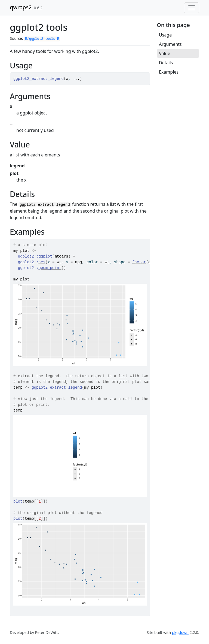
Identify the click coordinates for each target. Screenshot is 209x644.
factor (139, 262)
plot (18, 501)
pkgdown (180, 632)
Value (165, 53)
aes (42, 262)
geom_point (50, 268)
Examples (169, 72)
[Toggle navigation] (192, 8)
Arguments (170, 44)
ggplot (45, 256)
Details (166, 63)
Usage (165, 35)
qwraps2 (21, 7)
